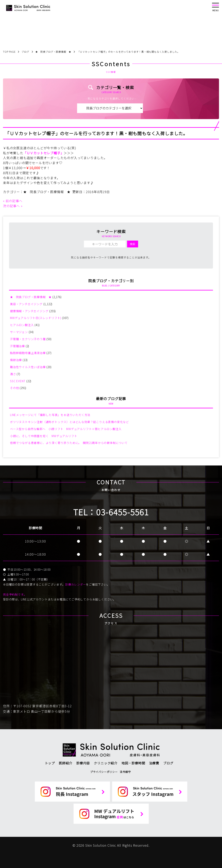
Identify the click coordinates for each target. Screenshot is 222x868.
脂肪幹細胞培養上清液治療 (28, 353)
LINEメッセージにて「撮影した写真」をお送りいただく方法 (50, 415)
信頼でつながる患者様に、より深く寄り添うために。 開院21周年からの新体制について (69, 443)
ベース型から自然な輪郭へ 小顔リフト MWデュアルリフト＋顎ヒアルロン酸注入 (66, 429)
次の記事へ (11, 206)
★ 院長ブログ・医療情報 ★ (47, 192)
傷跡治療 (16, 360)
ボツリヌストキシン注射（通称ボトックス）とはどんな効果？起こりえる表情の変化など (69, 422)
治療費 (154, 763)
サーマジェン (19, 332)
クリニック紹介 (106, 763)
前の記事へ (14, 201)
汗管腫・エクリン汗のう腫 (28, 339)
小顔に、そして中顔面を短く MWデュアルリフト (44, 436)
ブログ (168, 763)
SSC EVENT (18, 381)
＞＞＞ (69, 153)
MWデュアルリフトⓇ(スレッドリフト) (36, 318)
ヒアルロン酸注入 (22, 325)
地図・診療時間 (133, 763)
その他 (14, 388)
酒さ (13, 374)
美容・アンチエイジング (26, 304)
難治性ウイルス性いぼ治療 (28, 367)
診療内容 (83, 763)
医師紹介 (66, 763)
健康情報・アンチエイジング (29, 311)
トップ (50, 763)
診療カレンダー (76, 584)
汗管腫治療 (17, 346)
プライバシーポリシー (104, 772)
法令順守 (125, 772)
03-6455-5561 (122, 512)
